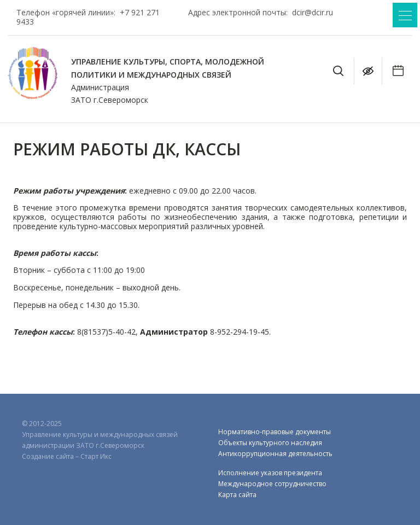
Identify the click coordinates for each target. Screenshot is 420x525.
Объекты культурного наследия (270, 443)
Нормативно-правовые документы (275, 432)
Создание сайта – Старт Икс (67, 456)
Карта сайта (237, 495)
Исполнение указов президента (270, 473)
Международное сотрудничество (272, 484)
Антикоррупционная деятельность (275, 454)
